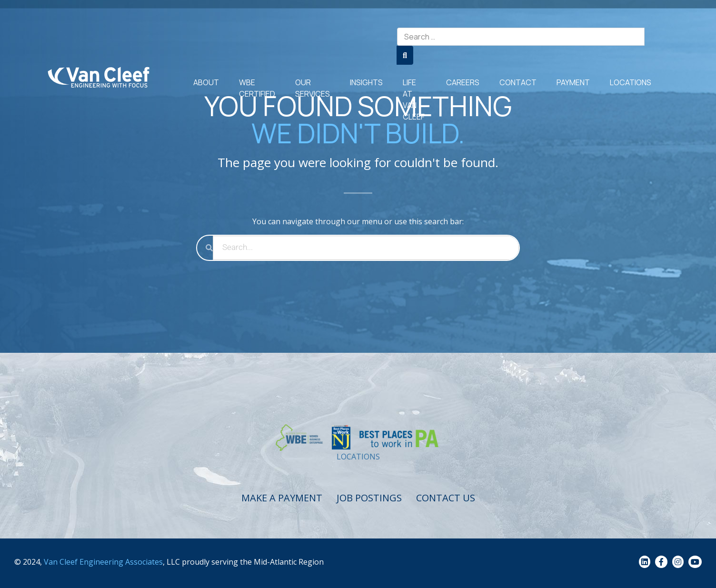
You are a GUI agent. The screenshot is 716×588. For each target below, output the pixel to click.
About (206, 82)
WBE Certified (257, 88)
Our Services (313, 88)
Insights (366, 82)
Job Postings (369, 498)
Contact (518, 82)
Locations (631, 82)
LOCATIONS (358, 457)
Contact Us (446, 498)
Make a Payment (282, 498)
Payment (573, 82)
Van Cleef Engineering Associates (103, 562)
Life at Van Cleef (414, 100)
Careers (463, 82)
